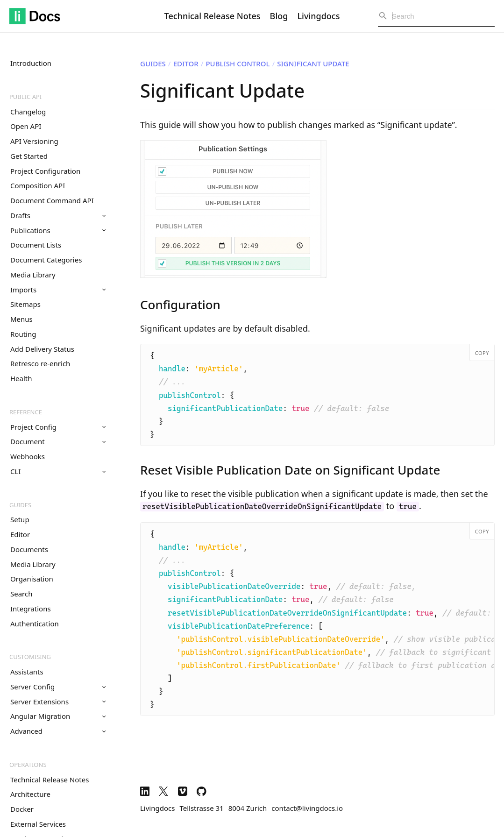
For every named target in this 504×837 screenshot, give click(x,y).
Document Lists (36, 245)
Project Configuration (45, 171)
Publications (58, 230)
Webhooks (28, 456)
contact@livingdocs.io (307, 808)
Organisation (32, 579)
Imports (58, 290)
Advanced (58, 731)
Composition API (38, 185)
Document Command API (52, 200)
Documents (29, 549)
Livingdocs (318, 16)
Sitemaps (25, 304)
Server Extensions (58, 702)
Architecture (30, 794)
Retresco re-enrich (40, 363)
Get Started (29, 156)
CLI (58, 471)
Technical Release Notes (213, 16)
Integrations (31, 609)
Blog (279, 16)
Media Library (33, 275)
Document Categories (46, 260)
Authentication (35, 624)
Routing (23, 334)
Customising (30, 657)
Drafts (58, 215)
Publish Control (238, 64)
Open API (26, 126)
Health (21, 378)
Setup (20, 519)
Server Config (58, 687)
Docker (22, 809)
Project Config (58, 427)
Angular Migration (58, 716)
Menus (21, 319)
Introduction (31, 63)
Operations (28, 765)
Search (21, 594)
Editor (20, 534)
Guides (20, 505)
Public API (25, 97)
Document (58, 441)
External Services (38, 824)
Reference (26, 412)
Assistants (27, 672)
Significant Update (313, 64)
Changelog (28, 112)
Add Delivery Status (42, 349)
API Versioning (34, 141)
